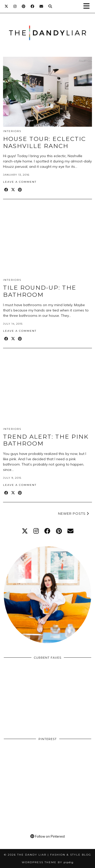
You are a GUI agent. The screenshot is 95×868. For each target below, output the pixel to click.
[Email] (41, 6)
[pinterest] (59, 531)
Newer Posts (73, 513)
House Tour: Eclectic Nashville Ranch (44, 142)
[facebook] (47, 531)
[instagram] (36, 531)
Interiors (12, 131)
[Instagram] (15, 6)
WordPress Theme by (48, 862)
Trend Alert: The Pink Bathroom (46, 440)
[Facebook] (33, 6)
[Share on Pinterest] (20, 190)
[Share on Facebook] (6, 190)
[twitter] (25, 531)
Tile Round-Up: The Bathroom (40, 291)
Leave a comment (20, 182)
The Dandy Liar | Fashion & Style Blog (54, 855)
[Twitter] (6, 6)
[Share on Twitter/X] (13, 190)
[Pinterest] (24, 6)
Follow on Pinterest (48, 836)
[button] (88, 6)
